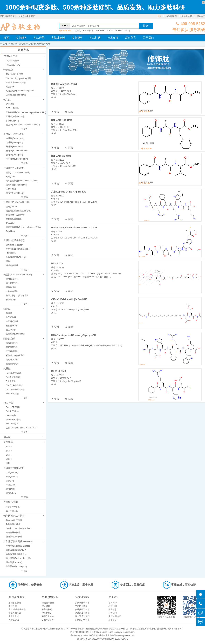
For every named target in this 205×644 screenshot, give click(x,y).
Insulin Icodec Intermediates (19, 528)
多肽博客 (77, 38)
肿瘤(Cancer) (12, 207)
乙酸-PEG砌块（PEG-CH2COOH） (22, 428)
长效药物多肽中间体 (14, 516)
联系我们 (113, 606)
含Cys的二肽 (12, 511)
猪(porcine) (11, 489)
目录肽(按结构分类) (28, 44)
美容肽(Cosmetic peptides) (18, 275)
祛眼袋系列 (11, 300)
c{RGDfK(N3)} (66, 31)
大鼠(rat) (10, 481)
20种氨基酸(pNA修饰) (16, 95)
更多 (24, 129)
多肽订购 (95, 38)
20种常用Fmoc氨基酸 (16, 83)
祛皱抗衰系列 (12, 279)
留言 (55, 112)
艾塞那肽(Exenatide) (15, 334)
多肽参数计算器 (82, 603)
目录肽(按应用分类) (14, 168)
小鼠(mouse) (12, 477)
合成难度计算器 (82, 613)
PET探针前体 (11, 56)
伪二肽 (7, 437)
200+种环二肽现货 (14, 74)
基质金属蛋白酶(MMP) (16, 550)
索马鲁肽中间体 (13, 532)
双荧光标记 (47, 609)
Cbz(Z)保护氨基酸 (14, 385)
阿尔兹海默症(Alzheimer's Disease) (22, 181)
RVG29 (119, 31)
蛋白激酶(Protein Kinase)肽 (18, 558)
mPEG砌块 (11, 415)
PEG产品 (8, 403)
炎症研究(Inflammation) (17, 185)
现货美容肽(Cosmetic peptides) (20, 91)
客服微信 (187, 16)
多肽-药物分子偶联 (17, 609)
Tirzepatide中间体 (14, 520)
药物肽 (7, 309)
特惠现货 (8, 70)
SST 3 (9, 451)
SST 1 (9, 463)
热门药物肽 (11, 317)
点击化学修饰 (48, 603)
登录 (160, 16)
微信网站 (171, 16)
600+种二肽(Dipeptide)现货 (18, 78)
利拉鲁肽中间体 (13, 524)
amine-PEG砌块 (13, 420)
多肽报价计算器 (82, 609)
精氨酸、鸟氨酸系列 (15, 355)
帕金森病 (10, 223)
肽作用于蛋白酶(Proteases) (18, 541)
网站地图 (201, 16)
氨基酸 (7, 368)
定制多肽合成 (15, 603)
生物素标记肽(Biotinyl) (16, 257)
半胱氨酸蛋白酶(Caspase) (18, 546)
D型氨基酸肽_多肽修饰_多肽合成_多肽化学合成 (20, 27)
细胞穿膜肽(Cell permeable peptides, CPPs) (26, 112)
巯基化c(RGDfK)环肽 (84, 31)
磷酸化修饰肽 (12, 265)
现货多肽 (10, 87)
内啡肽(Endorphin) (14, 142)
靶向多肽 (10, 104)
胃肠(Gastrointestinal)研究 (18, 173)
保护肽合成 (14, 620)
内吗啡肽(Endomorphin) (17, 159)
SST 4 (9, 459)
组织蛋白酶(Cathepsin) (16, 566)
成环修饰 (46, 606)
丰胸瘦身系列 (12, 291)
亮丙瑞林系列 (12, 351)
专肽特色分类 (11, 502)
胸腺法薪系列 (12, 343)
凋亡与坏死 (11, 189)
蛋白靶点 (8, 442)
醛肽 (8, 261)
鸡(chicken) (11, 493)
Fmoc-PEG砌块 (13, 407)
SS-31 (110, 31)
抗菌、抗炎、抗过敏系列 (17, 296)
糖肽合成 (13, 606)
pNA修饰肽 (11, 253)
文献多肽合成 (15, 613)
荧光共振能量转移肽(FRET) (19, 249)
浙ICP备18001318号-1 (118, 639)
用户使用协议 (115, 616)
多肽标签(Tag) (12, 121)
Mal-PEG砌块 (12, 424)
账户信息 (113, 609)
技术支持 (113, 38)
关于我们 (148, 38)
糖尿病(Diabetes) (14, 219)
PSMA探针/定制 (13, 65)
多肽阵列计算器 (82, 620)
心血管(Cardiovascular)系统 (19, 211)
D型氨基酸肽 (44, 44)
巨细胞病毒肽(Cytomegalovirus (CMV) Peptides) (23, 229)
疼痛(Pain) (11, 177)
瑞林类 (9, 313)
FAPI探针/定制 (13, 61)
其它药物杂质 (12, 364)
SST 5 (9, 455)
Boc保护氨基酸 (13, 377)
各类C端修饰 (48, 616)
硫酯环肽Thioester (14, 245)
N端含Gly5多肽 (13, 507)
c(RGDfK (100, 31)
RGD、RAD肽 (12, 108)
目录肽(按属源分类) (14, 468)
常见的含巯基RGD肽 (15, 117)
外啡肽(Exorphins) (14, 147)
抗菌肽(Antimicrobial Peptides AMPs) (23, 125)
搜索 (146, 26)
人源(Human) (12, 472)
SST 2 (9, 447)
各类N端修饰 (48, 620)
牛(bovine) (11, 485)
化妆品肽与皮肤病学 (15, 215)
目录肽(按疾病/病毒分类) (16, 202)
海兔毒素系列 (12, 360)
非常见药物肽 (12, 321)
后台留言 (131, 38)
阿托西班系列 (12, 347)
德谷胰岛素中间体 (14, 537)
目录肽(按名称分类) (14, 134)
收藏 (69, 112)
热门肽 (7, 100)
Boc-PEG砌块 (12, 411)
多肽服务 (21, 38)
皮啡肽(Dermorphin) (15, 138)
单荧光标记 (47, 613)
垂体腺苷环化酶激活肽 (16, 554)
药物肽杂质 (9, 339)
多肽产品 (39, 38)
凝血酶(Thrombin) (14, 562)
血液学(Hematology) (15, 193)
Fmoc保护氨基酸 (14, 373)
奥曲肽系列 (11, 330)
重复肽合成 (14, 616)
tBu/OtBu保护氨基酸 (15, 389)
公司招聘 (113, 613)
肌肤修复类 (11, 287)
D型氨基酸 (11, 381)
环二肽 (128, 31)
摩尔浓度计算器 (82, 616)
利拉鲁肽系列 (12, 326)
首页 (6, 38)
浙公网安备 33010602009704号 (92, 639)
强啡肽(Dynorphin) (14, 155)
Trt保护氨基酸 (12, 394)
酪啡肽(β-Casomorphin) (17, 151)
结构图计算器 (81, 606)
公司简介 (113, 603)
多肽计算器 (58, 38)
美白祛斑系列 (12, 283)
